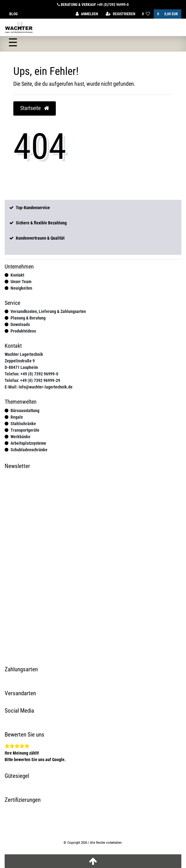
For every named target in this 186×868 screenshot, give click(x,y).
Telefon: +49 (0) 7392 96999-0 (31, 374)
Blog (13, 14)
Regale (17, 417)
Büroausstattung (25, 411)
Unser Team (21, 282)
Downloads (20, 324)
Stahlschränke (23, 424)
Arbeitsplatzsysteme (28, 443)
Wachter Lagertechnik (24, 354)
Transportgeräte (25, 430)
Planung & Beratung (28, 318)
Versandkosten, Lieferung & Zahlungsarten (48, 311)
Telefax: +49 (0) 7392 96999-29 (32, 380)
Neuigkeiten (21, 288)
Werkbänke (20, 437)
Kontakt (17, 275)
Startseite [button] (35, 108)
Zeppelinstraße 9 (20, 361)
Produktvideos (23, 331)
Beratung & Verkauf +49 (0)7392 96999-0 (93, 5)
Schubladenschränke (29, 450)
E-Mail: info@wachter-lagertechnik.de (39, 387)
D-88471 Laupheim (21, 367)
